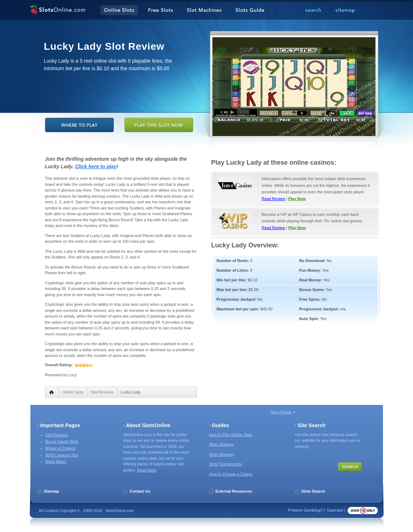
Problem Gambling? (305, 510)
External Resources (234, 491)
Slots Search (313, 491)
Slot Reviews (102, 392)
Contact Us (140, 491)
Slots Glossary (222, 454)
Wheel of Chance (60, 448)
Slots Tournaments (225, 464)
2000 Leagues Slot (62, 455)
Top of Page (281, 412)
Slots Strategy (221, 444)
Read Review (273, 199)
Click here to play (96, 166)
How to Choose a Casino (231, 474)
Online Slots (73, 392)
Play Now (297, 199)
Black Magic (56, 461)
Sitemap (52, 491)
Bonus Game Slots (62, 441)
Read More (147, 470)
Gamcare (335, 510)
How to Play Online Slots (231, 435)
